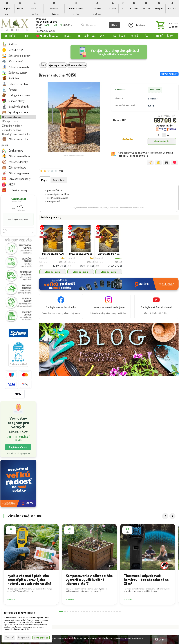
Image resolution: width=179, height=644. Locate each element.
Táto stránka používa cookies (19, 613)
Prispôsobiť (24, 637)
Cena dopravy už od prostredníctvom (146, 154)
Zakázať (9, 637)
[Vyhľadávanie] (94, 25)
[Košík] (166, 25)
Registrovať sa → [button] (18, 447)
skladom (118, 258)
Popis (44, 180)
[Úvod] (15, 25)
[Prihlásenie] (137, 25)
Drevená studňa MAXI (53, 254)
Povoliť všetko (41, 638)
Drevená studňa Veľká (81, 254)
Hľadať (114, 25)
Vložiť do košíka (162, 141)
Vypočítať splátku (164, 126)
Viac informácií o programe (18, 453)
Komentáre (59, 180)
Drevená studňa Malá (109, 254)
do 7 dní (63, 258)
